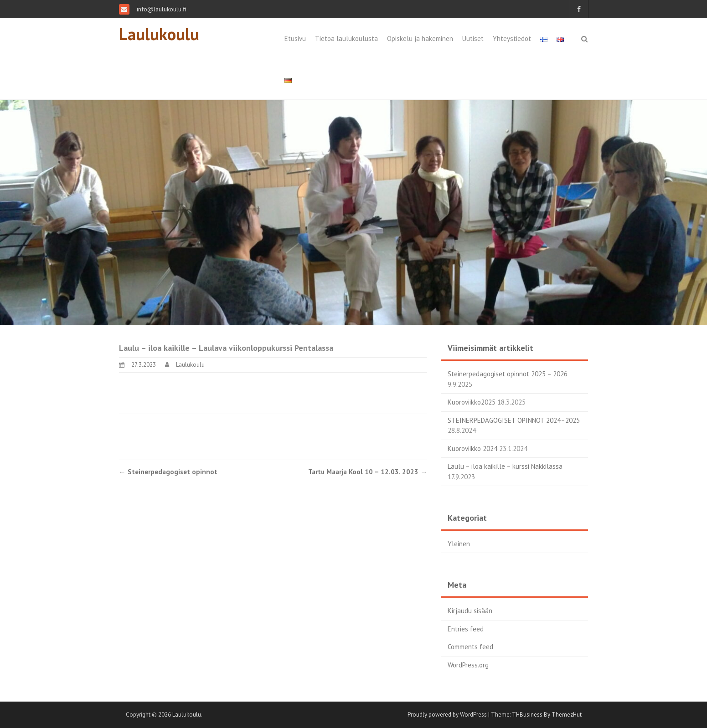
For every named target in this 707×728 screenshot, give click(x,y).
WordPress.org (468, 665)
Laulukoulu (159, 34)
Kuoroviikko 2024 (472, 449)
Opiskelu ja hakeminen (420, 38)
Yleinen (459, 544)
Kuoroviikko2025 (472, 402)
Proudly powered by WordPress (447, 715)
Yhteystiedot (512, 38)
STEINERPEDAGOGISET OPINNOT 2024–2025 (514, 420)
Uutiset (473, 38)
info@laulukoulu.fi (161, 9)
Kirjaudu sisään (470, 611)
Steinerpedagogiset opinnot (168, 472)
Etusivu (295, 38)
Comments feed (470, 647)
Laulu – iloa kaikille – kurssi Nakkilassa (505, 466)
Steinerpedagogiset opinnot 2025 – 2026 (508, 374)
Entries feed (466, 629)
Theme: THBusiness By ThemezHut (536, 715)
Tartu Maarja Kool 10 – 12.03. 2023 (368, 472)
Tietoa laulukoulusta (346, 38)
